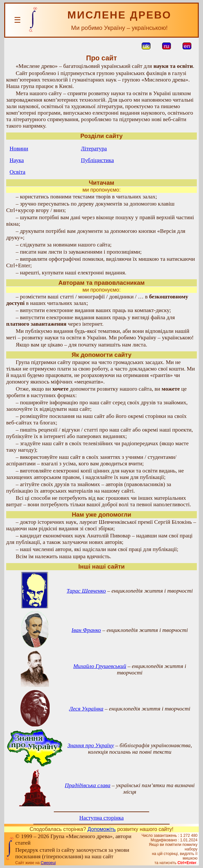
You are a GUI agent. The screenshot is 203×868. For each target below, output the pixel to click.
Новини (19, 149)
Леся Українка (86, 709)
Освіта (18, 172)
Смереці (48, 863)
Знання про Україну (91, 745)
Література (94, 149)
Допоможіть (102, 829)
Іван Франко (86, 630)
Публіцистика (97, 160)
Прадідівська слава (88, 785)
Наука (17, 160)
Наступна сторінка (102, 818)
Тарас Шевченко (86, 591)
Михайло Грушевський (100, 666)
